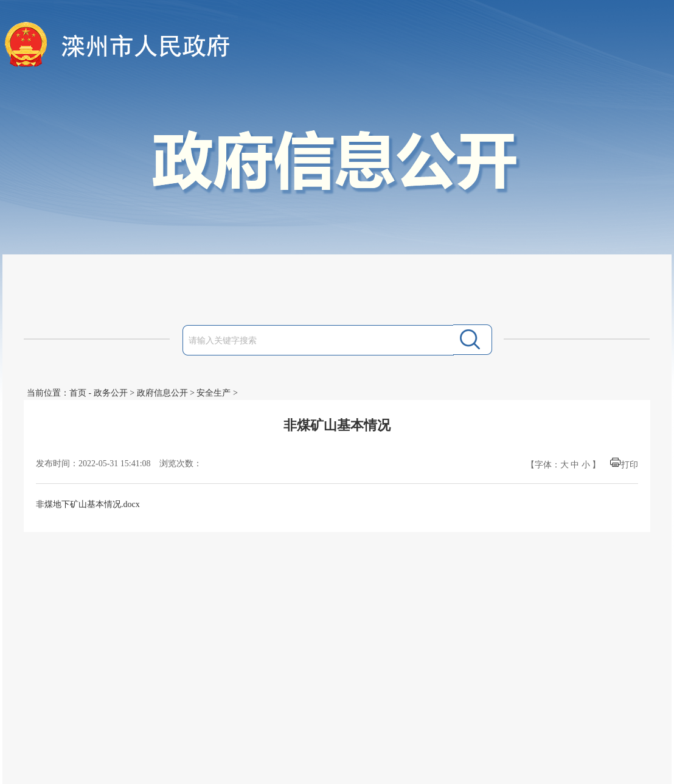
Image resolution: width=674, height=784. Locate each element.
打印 (630, 465)
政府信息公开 (162, 393)
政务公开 (111, 393)
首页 (78, 393)
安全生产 (214, 393)
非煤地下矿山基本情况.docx (88, 504)
